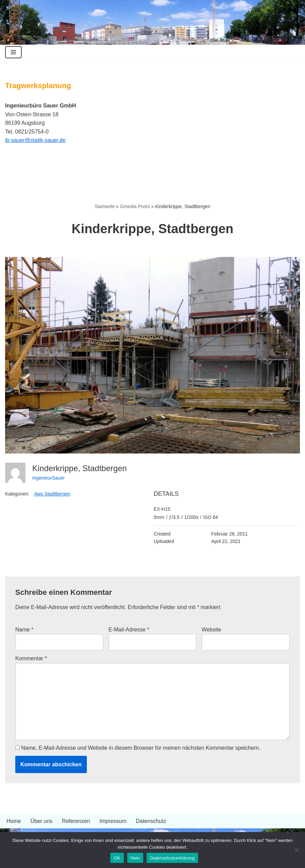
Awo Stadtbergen (52, 494)
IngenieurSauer (49, 478)
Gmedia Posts (135, 206)
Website (211, 630)
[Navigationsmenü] (13, 52)
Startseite (105, 206)
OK (117, 858)
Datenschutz (151, 821)
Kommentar (31, 658)
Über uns (42, 821)
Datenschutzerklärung (172, 858)
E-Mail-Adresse (129, 630)
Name (24, 630)
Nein (135, 858)
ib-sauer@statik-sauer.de (35, 140)
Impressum (113, 821)
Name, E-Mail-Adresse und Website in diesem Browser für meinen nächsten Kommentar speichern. (141, 748)
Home (14, 821)
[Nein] (297, 850)
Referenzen (76, 821)
